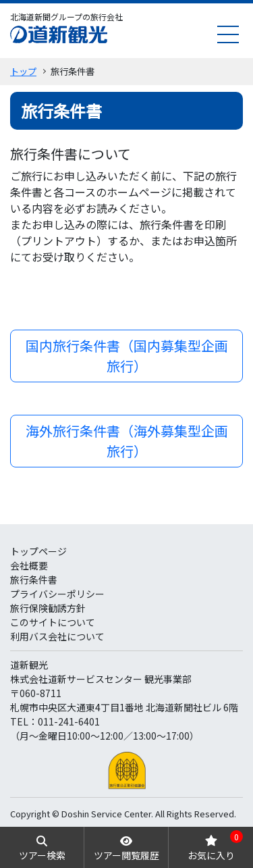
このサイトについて (53, 622)
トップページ (38, 551)
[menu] (228, 34)
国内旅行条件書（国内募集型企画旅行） (127, 356)
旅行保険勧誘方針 (48, 608)
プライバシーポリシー (57, 594)
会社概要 (29, 565)
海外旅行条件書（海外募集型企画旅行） (127, 441)
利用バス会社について (57, 636)
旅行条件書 (34, 580)
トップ (23, 71)
